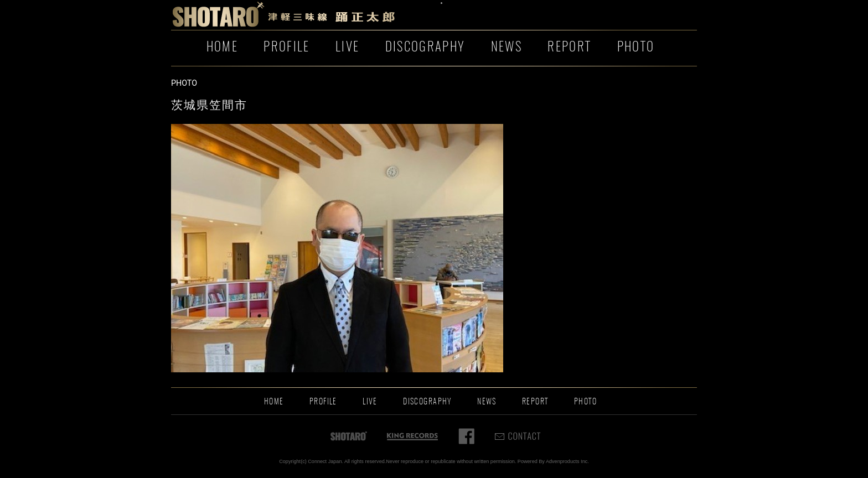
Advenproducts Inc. (567, 461)
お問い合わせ (572, 15)
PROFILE (286, 48)
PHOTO (636, 48)
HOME (222, 48)
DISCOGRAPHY (425, 48)
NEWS (507, 48)
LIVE (347, 48)
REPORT (569, 48)
